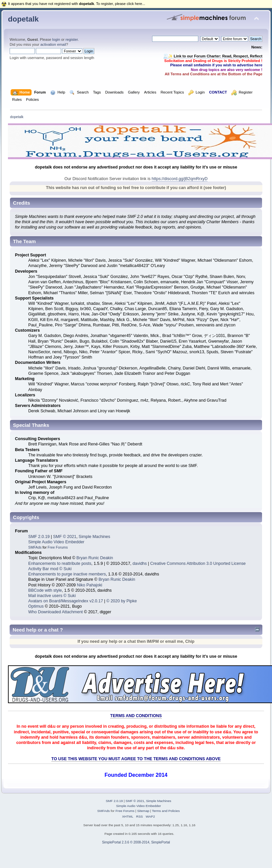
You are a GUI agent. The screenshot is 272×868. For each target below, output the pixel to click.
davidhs (140, 564)
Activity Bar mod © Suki (50, 569)
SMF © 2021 (65, 537)
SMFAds (35, 547)
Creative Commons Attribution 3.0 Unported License (198, 564)
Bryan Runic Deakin (95, 558)
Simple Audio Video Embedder (56, 542)
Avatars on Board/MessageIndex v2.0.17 (66, 601)
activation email (53, 44)
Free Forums (58, 547)
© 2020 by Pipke (122, 601)
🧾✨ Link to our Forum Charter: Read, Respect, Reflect (213, 56)
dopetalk (23, 19)
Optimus (36, 606)
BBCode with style (45, 590)
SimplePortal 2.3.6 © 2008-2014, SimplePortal (136, 842)
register (72, 39)
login (56, 39)
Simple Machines (94, 537)
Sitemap (143, 811)
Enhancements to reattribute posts (60, 564)
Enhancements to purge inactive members (67, 574)
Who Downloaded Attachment (55, 612)
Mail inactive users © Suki (52, 596)
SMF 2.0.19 (39, 537)
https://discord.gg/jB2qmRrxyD (180, 179)
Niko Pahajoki (89, 585)
